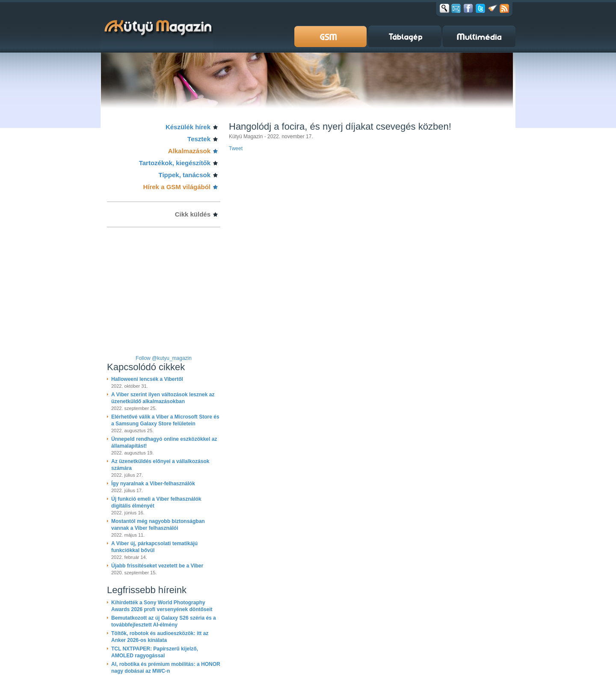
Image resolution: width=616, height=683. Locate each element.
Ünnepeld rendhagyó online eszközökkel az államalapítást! (164, 442)
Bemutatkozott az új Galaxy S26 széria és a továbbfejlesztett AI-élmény (164, 621)
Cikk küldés (193, 214)
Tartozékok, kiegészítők (175, 163)
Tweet (236, 148)
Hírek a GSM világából (177, 187)
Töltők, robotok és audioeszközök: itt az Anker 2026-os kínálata (160, 637)
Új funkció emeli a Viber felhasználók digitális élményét (156, 502)
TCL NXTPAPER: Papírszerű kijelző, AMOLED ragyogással (155, 652)
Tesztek (199, 139)
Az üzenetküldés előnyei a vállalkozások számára (160, 465)
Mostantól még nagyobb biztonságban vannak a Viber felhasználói (158, 525)
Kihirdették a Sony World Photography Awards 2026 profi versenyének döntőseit (162, 606)
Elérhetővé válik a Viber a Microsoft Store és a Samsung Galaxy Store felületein (165, 420)
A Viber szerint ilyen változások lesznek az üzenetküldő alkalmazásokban (163, 398)
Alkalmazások (189, 151)
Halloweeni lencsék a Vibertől (147, 379)
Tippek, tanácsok (185, 175)
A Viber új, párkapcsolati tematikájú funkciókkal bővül (154, 547)
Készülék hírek (188, 127)
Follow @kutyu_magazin (164, 358)
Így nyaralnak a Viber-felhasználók (153, 484)
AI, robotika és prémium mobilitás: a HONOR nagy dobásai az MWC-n (166, 668)
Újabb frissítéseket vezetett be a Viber (157, 566)
